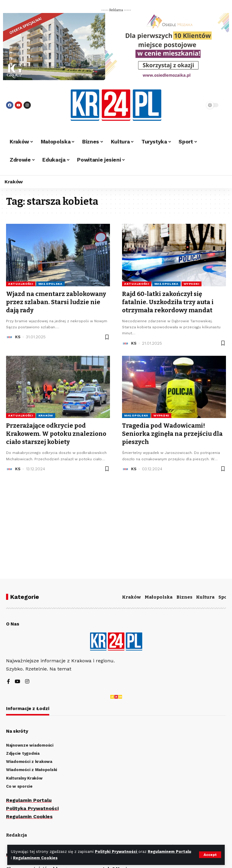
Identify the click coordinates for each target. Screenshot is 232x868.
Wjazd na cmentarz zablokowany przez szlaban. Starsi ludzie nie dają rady (56, 302)
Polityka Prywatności (32, 808)
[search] (193, 105)
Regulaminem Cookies (35, 858)
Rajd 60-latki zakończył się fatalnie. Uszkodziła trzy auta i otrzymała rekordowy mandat (168, 302)
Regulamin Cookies (29, 817)
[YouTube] (18, 682)
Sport (225, 597)
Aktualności (21, 284)
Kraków (46, 415)
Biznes (184, 597)
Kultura (205, 597)
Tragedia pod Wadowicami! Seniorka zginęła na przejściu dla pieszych (172, 432)
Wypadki (192, 284)
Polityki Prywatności (117, 852)
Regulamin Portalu (29, 800)
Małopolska (50, 284)
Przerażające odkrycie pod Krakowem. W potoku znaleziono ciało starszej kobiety (56, 432)
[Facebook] (8, 682)
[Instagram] (27, 682)
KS (18, 336)
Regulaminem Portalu (170, 852)
